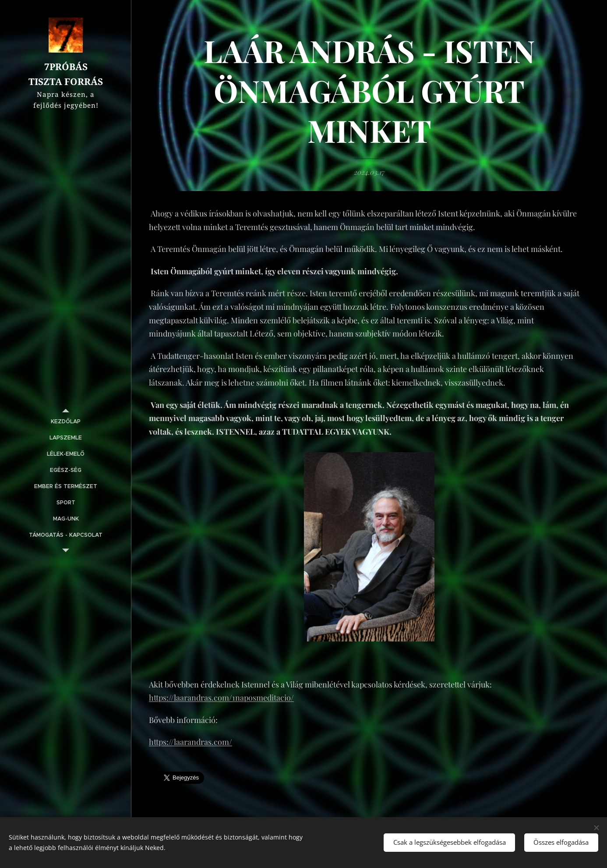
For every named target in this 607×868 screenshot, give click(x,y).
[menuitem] (66, 422)
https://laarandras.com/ (191, 742)
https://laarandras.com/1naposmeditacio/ (221, 698)
